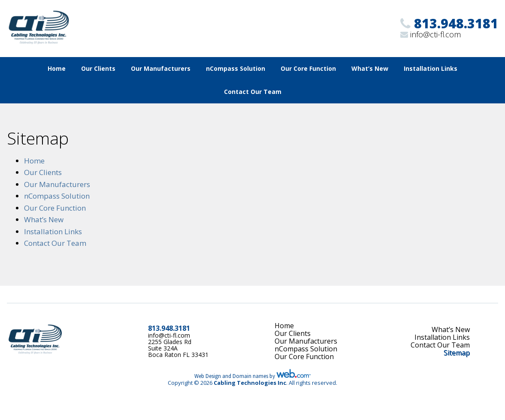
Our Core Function (308, 68)
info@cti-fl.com (435, 34)
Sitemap (457, 353)
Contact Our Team (253, 92)
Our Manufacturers (161, 68)
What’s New (370, 68)
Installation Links (431, 68)
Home (57, 68)
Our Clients (98, 68)
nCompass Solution (236, 68)
